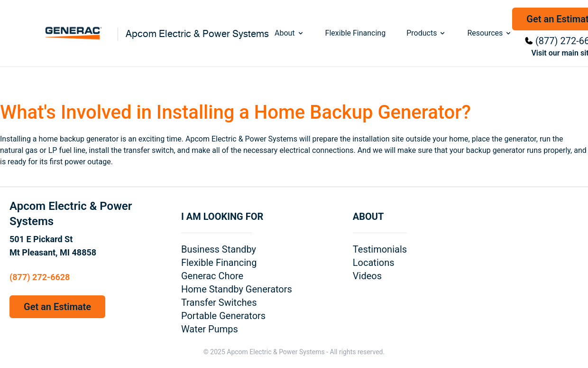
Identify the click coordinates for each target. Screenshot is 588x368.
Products (426, 33)
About (289, 33)
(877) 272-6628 (40, 277)
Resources (490, 33)
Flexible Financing (356, 33)
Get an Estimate (57, 307)
